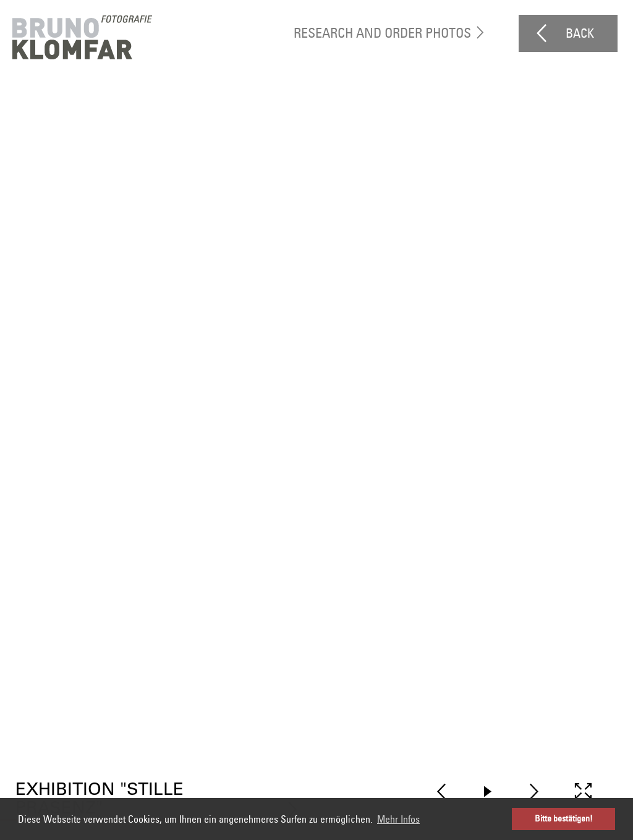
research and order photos (382, 33)
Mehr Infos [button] (398, 819)
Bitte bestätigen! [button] (564, 818)
